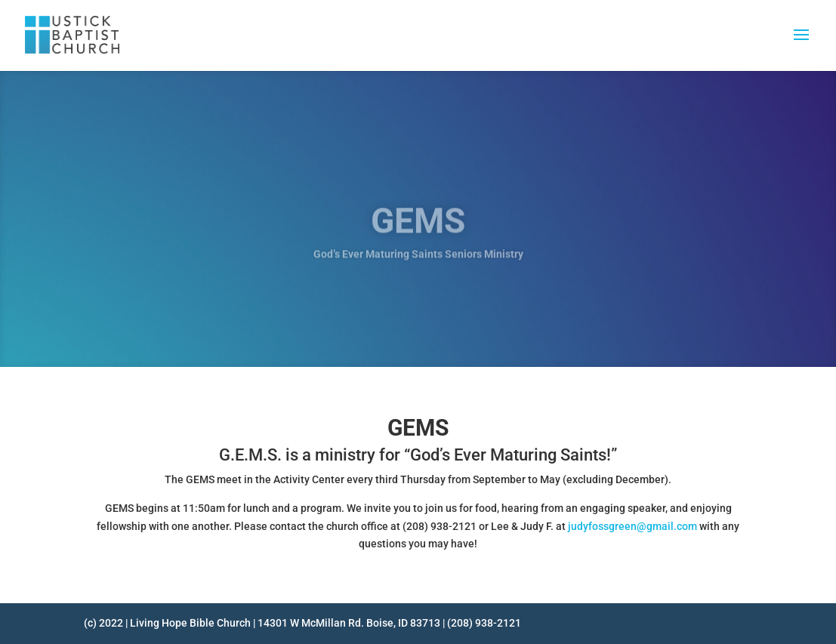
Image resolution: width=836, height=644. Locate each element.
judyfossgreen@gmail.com (632, 526)
